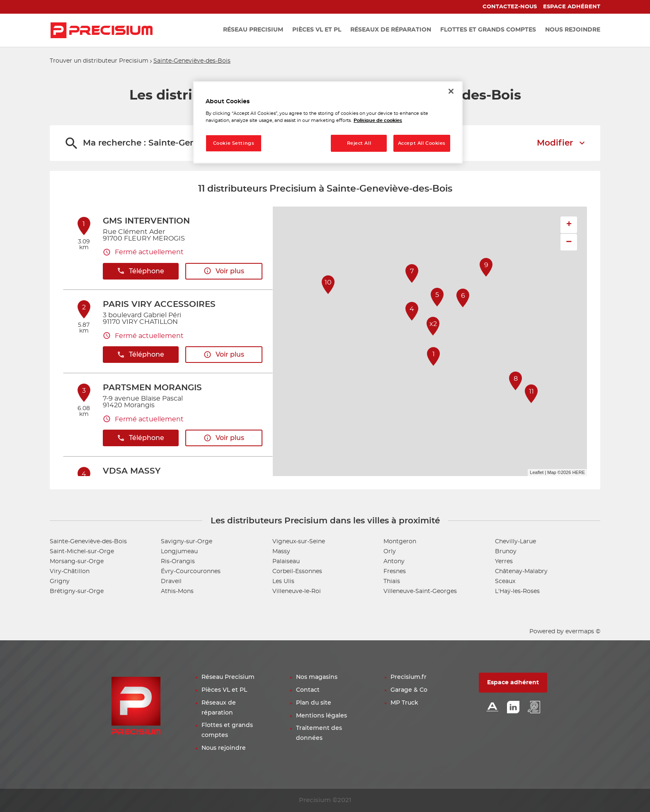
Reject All (359, 143)
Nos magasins (317, 677)
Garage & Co (409, 690)
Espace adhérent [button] (513, 683)
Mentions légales (321, 716)
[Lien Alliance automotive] (492, 708)
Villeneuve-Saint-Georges (420, 591)
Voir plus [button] (224, 271)
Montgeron (400, 542)
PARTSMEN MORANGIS (152, 388)
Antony (394, 562)
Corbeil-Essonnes (297, 571)
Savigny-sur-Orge (187, 542)
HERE (578, 472)
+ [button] (569, 225)
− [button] (569, 242)
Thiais (392, 581)
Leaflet (537, 472)
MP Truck (404, 703)
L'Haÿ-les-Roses (517, 591)
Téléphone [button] (141, 271)
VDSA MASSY (132, 471)
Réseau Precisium (228, 677)
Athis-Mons (177, 591)
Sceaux (505, 581)
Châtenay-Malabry (521, 571)
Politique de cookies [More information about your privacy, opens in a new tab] (378, 120)
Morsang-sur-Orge (77, 562)
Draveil (171, 581)
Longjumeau (179, 552)
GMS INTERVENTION (146, 221)
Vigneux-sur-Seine (299, 542)
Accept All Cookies (422, 143)
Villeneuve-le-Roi (297, 591)
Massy (281, 552)
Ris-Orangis (178, 562)
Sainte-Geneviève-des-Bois (192, 61)
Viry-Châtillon (70, 571)
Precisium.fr (409, 677)
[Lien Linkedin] (513, 708)
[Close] (451, 91)
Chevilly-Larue (515, 542)
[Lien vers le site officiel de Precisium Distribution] (102, 30)
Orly (390, 552)
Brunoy (506, 552)
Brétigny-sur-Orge (77, 591)
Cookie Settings (234, 143)
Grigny (60, 581)
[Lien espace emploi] (534, 708)
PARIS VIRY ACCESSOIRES (159, 304)
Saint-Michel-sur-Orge (82, 552)
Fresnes (395, 571)
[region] (328, 123)
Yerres (504, 562)
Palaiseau (286, 562)
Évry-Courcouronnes (191, 571)
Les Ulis (283, 581)
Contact (308, 690)
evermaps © (583, 632)
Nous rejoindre (224, 748)
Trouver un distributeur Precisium (99, 61)
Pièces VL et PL (224, 690)
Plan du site (314, 703)
